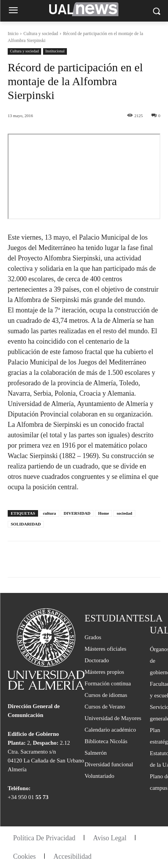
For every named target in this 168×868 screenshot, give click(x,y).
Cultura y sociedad (41, 34)
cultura (49, 513)
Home (103, 513)
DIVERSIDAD (77, 513)
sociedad (124, 513)
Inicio (13, 34)
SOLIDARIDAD (26, 524)
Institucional (55, 51)
